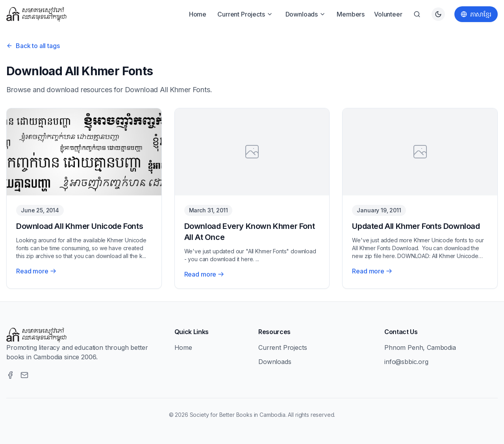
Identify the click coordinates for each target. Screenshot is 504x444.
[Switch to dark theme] (438, 14)
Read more (36, 271)
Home (198, 14)
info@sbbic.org (406, 362)
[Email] (24, 375)
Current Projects (245, 14)
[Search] (417, 14)
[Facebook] (10, 375)
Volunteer (388, 14)
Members (351, 14)
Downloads (306, 14)
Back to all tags (33, 46)
